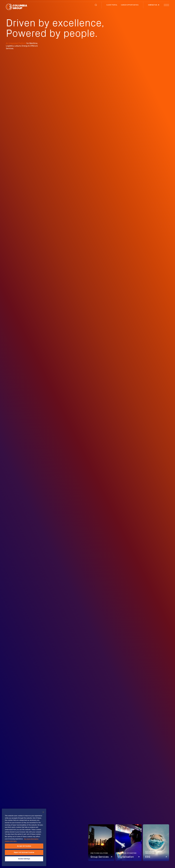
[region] (24, 837)
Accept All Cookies (24, 846)
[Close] (43, 812)
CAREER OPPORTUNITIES (130, 5)
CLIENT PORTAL (112, 5)
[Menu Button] (166, 5)
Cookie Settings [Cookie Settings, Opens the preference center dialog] (24, 859)
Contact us (153, 5)
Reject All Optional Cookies (24, 852)
